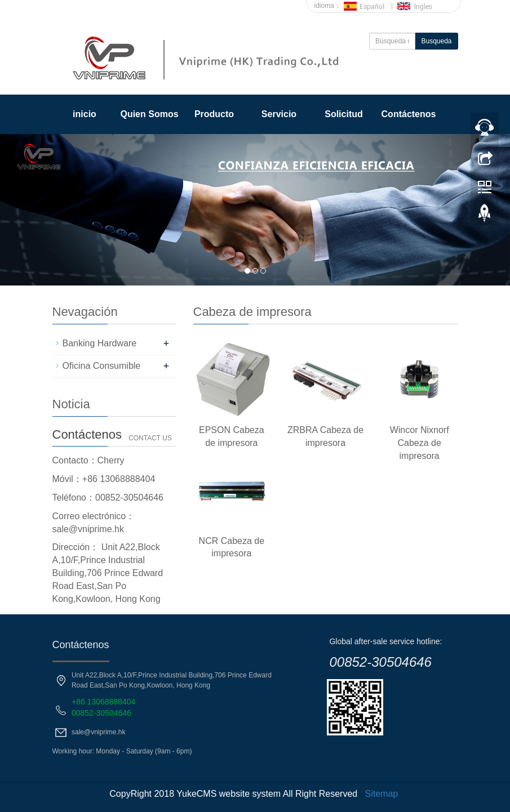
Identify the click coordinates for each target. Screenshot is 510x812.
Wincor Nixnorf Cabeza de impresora (420, 443)
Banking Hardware (100, 343)
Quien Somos (149, 114)
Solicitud (344, 114)
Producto (214, 114)
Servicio (279, 114)
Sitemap (382, 794)
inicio (85, 114)
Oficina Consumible (102, 366)
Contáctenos (409, 114)
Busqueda (436, 41)
